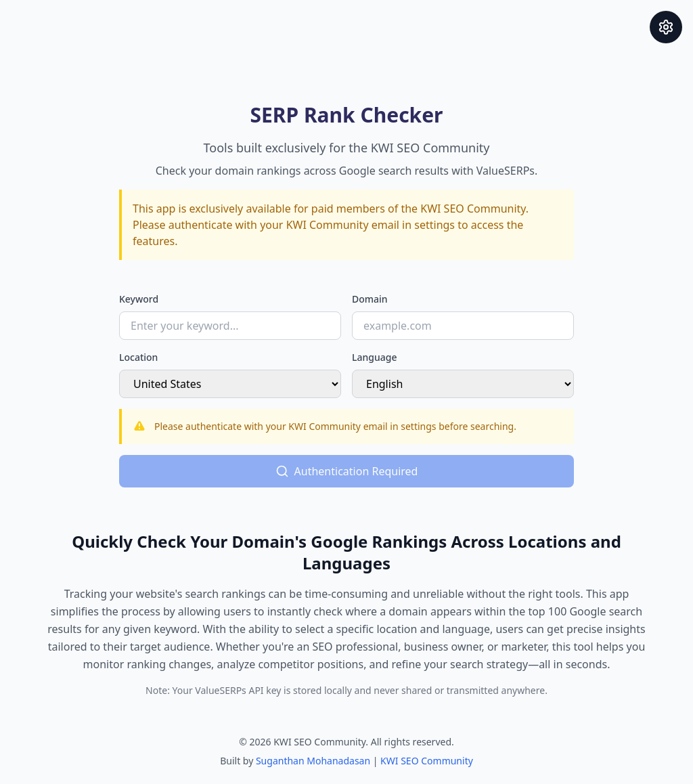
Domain (370, 299)
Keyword (139, 299)
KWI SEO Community (427, 761)
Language (374, 357)
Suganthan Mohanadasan (313, 761)
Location (138, 357)
